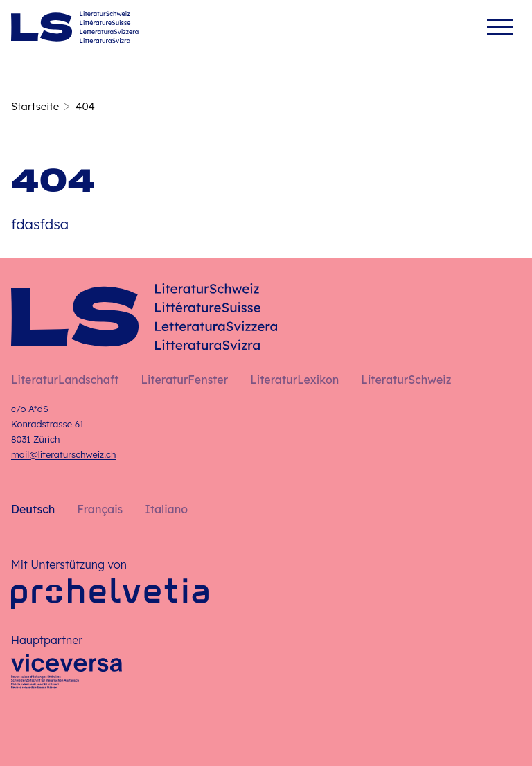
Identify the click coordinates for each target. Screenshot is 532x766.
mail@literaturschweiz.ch (63, 454)
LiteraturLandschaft (65, 380)
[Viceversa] (66, 675)
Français (100, 509)
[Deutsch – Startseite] (75, 27)
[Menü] (500, 27)
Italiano (166, 509)
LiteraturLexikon (294, 380)
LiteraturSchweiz (406, 380)
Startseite (35, 106)
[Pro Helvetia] (110, 594)
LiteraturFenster (184, 380)
